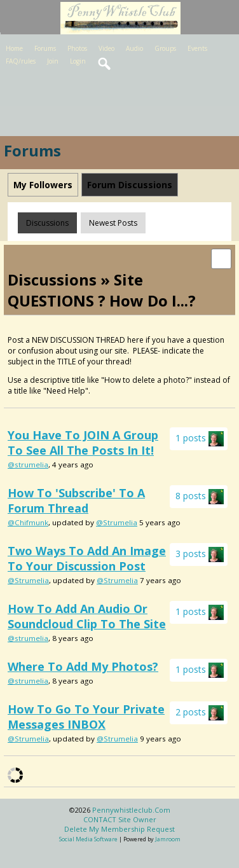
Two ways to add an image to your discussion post (87, 558)
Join (53, 61)
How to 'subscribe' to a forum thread (76, 500)
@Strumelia (117, 522)
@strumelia (28, 465)
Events (197, 48)
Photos (77, 48)
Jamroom (168, 839)
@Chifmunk (28, 522)
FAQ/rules (21, 61)
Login (78, 61)
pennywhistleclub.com (131, 810)
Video (106, 48)
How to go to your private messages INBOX (86, 717)
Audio (134, 48)
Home (14, 48)
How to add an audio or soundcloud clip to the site (87, 616)
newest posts (113, 223)
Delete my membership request (119, 829)
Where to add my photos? (83, 666)
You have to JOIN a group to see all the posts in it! (83, 443)
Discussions (47, 223)
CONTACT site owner (120, 819)
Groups (165, 48)
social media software (88, 839)
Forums (45, 48)
